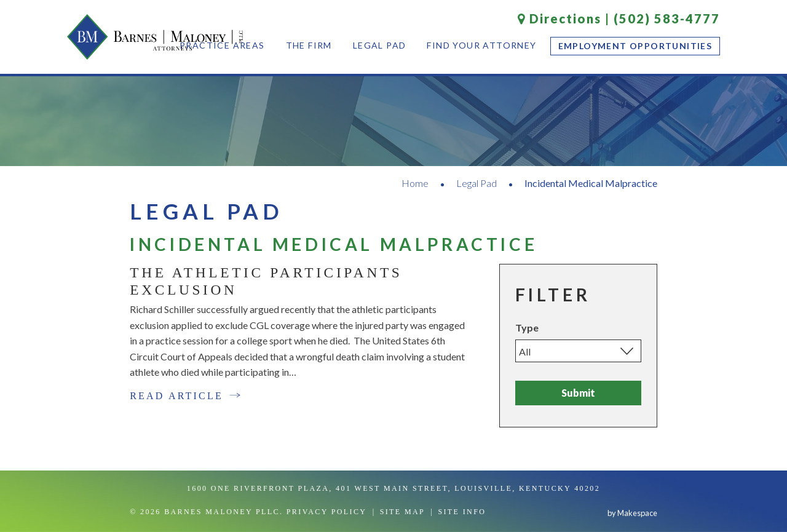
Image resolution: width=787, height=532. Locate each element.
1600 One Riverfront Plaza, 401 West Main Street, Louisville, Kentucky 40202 (393, 488)
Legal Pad (380, 45)
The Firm (309, 45)
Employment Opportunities (635, 46)
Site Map (403, 512)
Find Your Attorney (481, 45)
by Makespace (632, 513)
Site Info (462, 512)
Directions (560, 18)
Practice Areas (222, 45)
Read (185, 396)
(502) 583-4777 (667, 18)
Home (415, 183)
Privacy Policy (327, 512)
